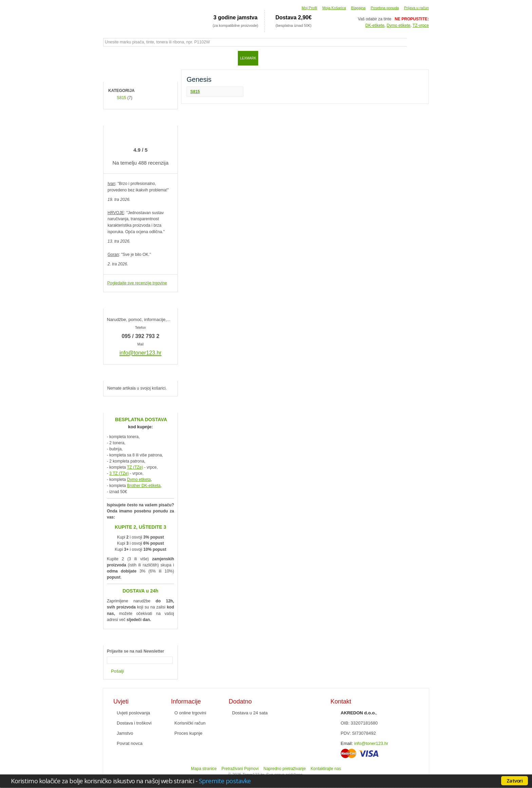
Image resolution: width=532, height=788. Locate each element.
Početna (112, 58)
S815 (195, 92)
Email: (347, 743)
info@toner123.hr (371, 743)
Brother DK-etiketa (144, 486)
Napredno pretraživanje (284, 769)
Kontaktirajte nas (326, 769)
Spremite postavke (225, 781)
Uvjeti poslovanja (133, 713)
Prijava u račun (416, 8)
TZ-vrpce (421, 25)
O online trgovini (190, 713)
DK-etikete (375, 25)
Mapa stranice (204, 769)
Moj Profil (309, 8)
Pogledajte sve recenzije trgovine (137, 283)
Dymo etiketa (139, 480)
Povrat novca (130, 743)
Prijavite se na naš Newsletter (136, 651)
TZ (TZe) (135, 467)
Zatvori (515, 781)
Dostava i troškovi (134, 723)
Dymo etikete (399, 25)
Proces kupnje (188, 733)
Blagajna (358, 8)
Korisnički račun (190, 723)
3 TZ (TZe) (119, 473)
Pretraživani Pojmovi (240, 769)
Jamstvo (125, 733)
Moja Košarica (334, 8)
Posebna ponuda (385, 8)
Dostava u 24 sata (250, 713)
